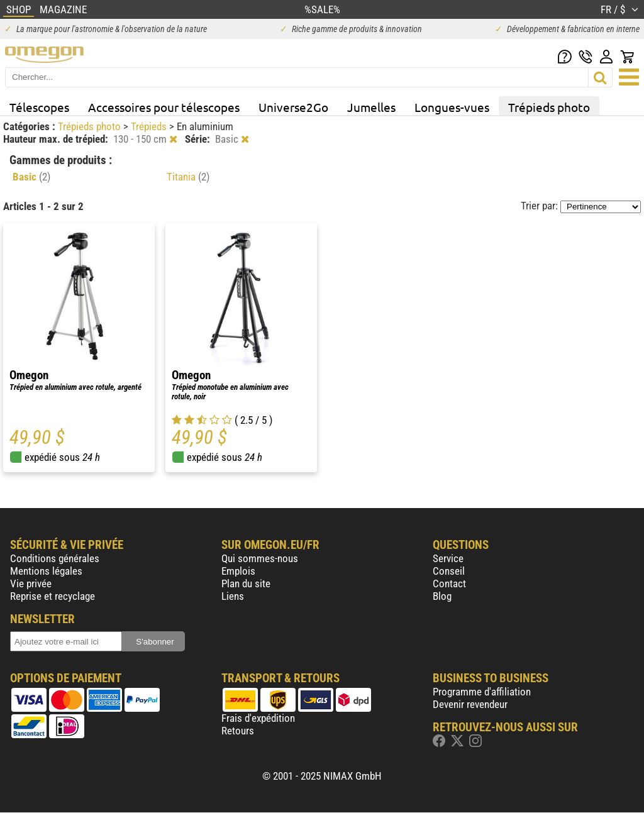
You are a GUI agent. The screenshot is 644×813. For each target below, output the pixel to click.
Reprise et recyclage (53, 596)
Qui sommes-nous (260, 558)
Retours (238, 731)
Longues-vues (452, 107)
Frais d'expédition (258, 718)
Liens (233, 596)
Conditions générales (55, 558)
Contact (449, 583)
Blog (442, 596)
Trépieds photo (549, 107)
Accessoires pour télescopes (164, 107)
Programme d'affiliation (482, 692)
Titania (188, 177)
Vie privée (31, 583)
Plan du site (246, 583)
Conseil (449, 571)
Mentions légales (46, 571)
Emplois (238, 571)
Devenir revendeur (470, 704)
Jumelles (371, 107)
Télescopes (39, 107)
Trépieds (150, 126)
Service (448, 558)
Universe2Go (293, 107)
